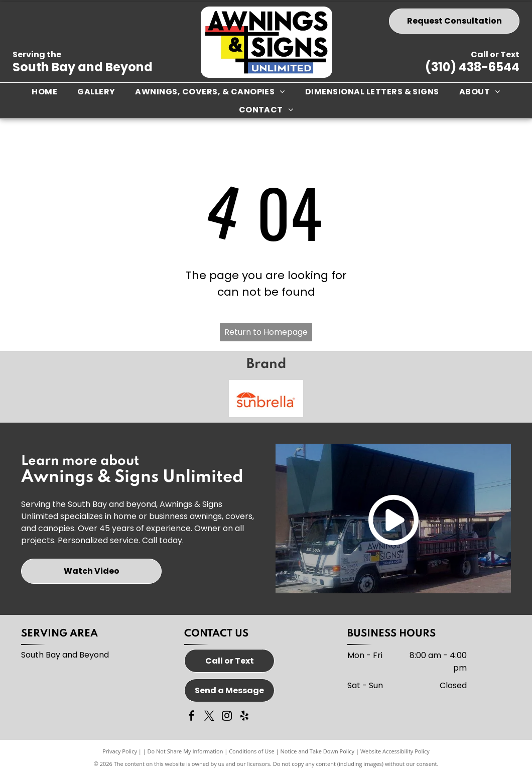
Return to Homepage (266, 332)
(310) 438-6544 (472, 67)
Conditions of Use (252, 751)
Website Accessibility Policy (395, 751)
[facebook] (192, 717)
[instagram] (227, 717)
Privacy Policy (120, 751)
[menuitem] (44, 92)
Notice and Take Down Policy (318, 751)
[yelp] (244, 717)
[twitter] (209, 717)
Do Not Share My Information (185, 751)
